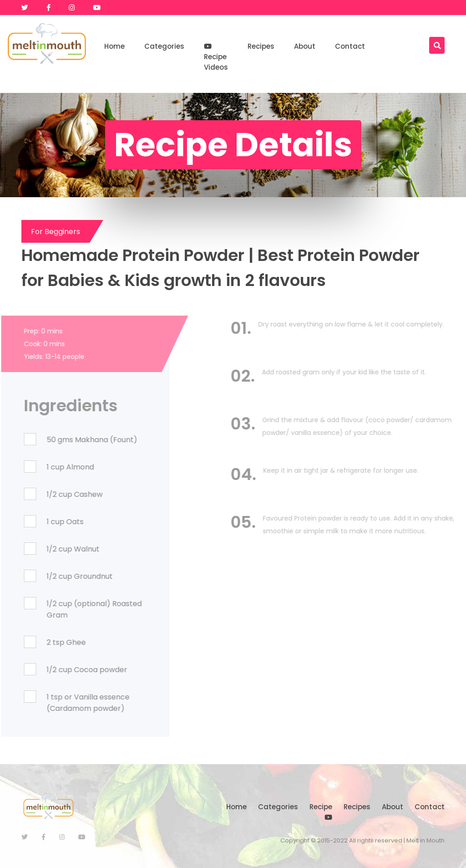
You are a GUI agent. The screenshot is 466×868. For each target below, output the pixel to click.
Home (114, 46)
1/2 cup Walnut (51, 549)
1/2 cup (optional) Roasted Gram (72, 609)
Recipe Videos (216, 57)
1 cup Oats (43, 522)
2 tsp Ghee (44, 642)
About (305, 46)
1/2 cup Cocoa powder (64, 670)
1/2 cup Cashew (52, 494)
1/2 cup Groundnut (57, 576)
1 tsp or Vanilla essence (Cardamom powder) (66, 703)
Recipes (261, 46)
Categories (164, 46)
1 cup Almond (48, 467)
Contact (350, 46)
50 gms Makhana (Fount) (69, 440)
